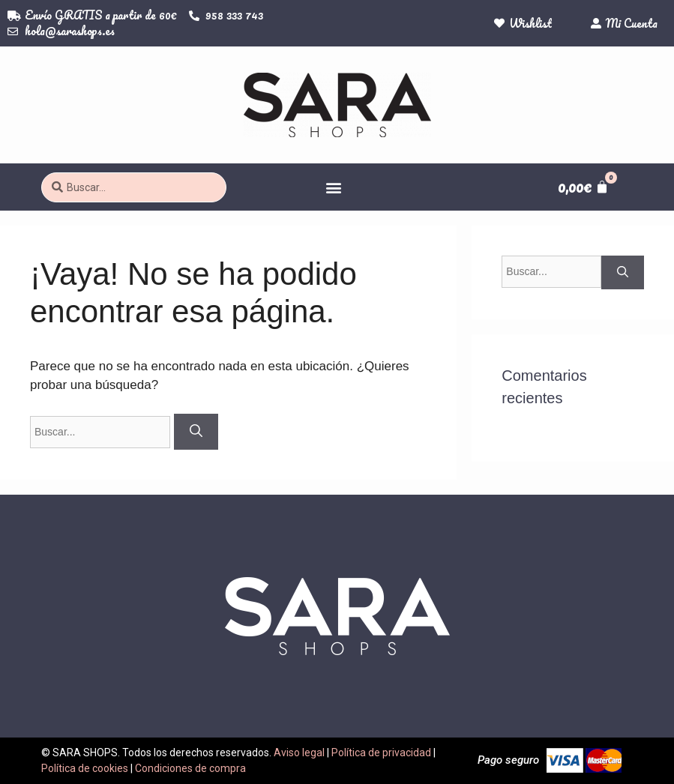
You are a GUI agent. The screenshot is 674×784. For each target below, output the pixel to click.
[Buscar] (196, 432)
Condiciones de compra (190, 768)
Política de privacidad (381, 753)
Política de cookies (85, 768)
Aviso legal (299, 753)
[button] (334, 187)
